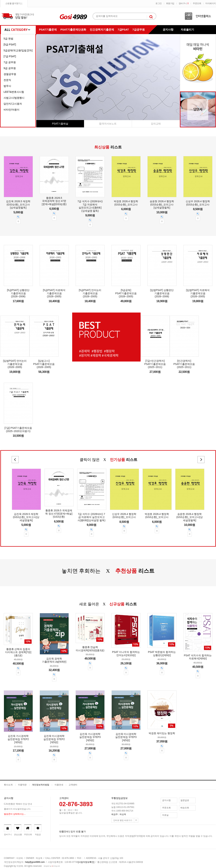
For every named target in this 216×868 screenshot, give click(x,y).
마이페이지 (211, 3)
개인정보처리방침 (41, 785)
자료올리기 (187, 30)
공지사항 (168, 30)
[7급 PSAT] (10, 56)
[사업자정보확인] (86, 862)
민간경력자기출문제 (102, 30)
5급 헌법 (8, 39)
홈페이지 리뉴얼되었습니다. (18, 809)
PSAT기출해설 (60, 124)
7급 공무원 (10, 62)
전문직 (7, 80)
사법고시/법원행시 (14, 98)
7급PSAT (123, 30)
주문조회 (197, 3)
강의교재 (156, 124)
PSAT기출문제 (48, 30)
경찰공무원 (10, 74)
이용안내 (59, 785)
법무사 (7, 86)
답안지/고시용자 (13, 104)
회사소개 (8, 785)
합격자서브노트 (108, 124)
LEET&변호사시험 (14, 92)
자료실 (165, 815)
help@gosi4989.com (35, 862)
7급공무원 (139, 30)
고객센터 (73, 785)
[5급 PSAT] (10, 44)
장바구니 (184, 3)
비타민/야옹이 (11, 110)
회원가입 (170, 3)
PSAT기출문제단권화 (73, 30)
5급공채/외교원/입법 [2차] (18, 50)
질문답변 (185, 800)
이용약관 (22, 785)
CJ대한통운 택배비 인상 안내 (18, 804)
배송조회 (185, 808)
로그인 (159, 3)
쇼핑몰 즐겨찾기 (13, 3)
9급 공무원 (10, 68)
